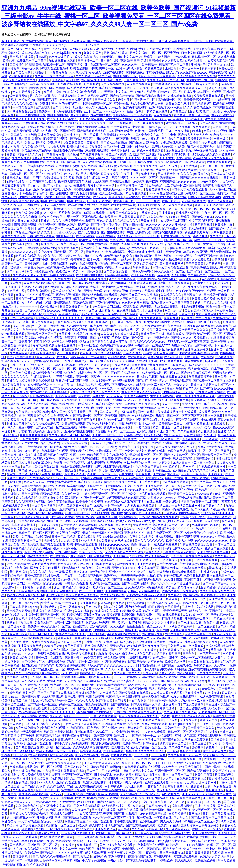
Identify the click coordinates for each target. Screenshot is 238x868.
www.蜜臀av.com (190, 279)
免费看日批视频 (17, 154)
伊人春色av (198, 400)
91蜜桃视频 (70, 310)
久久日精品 (121, 556)
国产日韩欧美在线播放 (149, 123)
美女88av (115, 654)
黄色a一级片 (167, 673)
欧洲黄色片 (208, 146)
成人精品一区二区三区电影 (31, 260)
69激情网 (28, 123)
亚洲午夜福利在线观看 (199, 326)
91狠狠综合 (149, 650)
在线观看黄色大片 (159, 49)
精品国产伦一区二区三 (174, 65)
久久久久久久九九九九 (120, 665)
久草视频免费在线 (73, 693)
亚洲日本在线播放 (54, 88)
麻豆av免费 (174, 388)
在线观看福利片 (99, 158)
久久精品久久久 (171, 295)
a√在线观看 (166, 736)
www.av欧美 (224, 326)
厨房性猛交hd (217, 248)
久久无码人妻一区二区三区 (124, 669)
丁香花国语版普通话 (41, 236)
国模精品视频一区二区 (132, 186)
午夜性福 (207, 357)
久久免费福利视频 (34, 146)
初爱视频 (180, 197)
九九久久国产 (93, 53)
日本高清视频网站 (31, 139)
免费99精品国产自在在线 (35, 599)
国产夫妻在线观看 (135, 107)
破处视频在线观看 (113, 49)
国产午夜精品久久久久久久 (133, 459)
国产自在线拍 (209, 123)
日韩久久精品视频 (178, 810)
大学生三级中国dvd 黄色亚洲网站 (112, 287)
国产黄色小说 (170, 568)
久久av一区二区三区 (66, 478)
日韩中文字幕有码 (142, 271)
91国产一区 (141, 755)
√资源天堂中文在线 (118, 267)
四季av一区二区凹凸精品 (81, 217)
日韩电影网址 (65, 170)
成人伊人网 (82, 564)
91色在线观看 (11, 361)
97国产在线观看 (128, 810)
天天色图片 (112, 260)
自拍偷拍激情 (178, 814)
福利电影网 (167, 708)
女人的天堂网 (22, 92)
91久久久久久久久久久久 (119, 377)
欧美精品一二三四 (171, 424)
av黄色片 (224, 291)
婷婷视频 (22, 84)
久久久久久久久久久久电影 (20, 217)
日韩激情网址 (144, 256)
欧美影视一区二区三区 (57, 747)
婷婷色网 (30, 135)
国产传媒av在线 (138, 209)
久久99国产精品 (179, 747)
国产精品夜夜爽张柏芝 (92, 131)
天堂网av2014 (95, 252)
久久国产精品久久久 (194, 72)
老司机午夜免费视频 (15, 568)
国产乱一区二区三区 (29, 314)
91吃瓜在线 (212, 693)
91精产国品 (95, 455)
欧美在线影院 (80, 68)
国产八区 (127, 642)
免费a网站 (54, 143)
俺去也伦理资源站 (151, 400)
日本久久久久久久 (209, 673)
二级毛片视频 (31, 544)
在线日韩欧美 (65, 236)
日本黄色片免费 (57, 72)
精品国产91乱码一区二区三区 (32, 279)
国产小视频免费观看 (144, 349)
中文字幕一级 (124, 92)
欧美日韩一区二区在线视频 (77, 283)
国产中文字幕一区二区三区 (182, 455)
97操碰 (95, 334)
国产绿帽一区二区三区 (119, 146)
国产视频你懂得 (48, 100)
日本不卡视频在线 (87, 837)
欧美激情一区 (146, 790)
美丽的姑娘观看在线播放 (103, 244)
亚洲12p (38, 189)
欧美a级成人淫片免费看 (59, 178)
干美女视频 (148, 221)
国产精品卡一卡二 (144, 736)
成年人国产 (59, 412)
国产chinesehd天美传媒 (144, 143)
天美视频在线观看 (91, 786)
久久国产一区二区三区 (22, 400)
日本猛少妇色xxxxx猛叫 (132, 248)
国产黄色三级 (179, 111)
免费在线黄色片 (20, 708)
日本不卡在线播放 (22, 318)
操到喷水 (219, 716)
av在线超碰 (159, 638)
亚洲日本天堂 (34, 552)
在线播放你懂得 (69, 96)
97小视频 (118, 158)
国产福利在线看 (29, 638)
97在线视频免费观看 (95, 96)
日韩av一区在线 (88, 345)
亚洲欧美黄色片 (139, 638)
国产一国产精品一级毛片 (219, 583)
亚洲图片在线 (182, 49)
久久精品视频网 (68, 248)
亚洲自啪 (171, 68)
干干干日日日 (195, 264)
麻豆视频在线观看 (97, 150)
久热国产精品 (112, 443)
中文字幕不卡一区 (209, 654)
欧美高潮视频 (103, 736)
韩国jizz (115, 767)
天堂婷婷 (8, 782)
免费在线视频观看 (28, 213)
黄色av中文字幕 (91, 248)
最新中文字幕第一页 (205, 384)
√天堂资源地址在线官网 (79, 221)
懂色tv (105, 755)
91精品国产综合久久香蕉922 (200, 84)
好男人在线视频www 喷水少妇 (176, 447)
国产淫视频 (43, 107)
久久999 (77, 53)
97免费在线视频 (12, 228)
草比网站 (215, 743)
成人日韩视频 (22, 326)
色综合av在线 (33, 49)
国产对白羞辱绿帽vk (136, 583)
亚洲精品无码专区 (103, 521)
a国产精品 (226, 143)
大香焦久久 (156, 498)
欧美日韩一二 (169, 178)
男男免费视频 (74, 681)
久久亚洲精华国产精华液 (78, 400)
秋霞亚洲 (202, 252)
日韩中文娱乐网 (192, 53)
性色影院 (44, 80)
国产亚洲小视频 (66, 365)
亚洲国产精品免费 (158, 154)
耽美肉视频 (115, 463)
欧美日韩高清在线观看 (83, 544)
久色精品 (57, 217)
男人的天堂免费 (171, 821)
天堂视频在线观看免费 (140, 505)
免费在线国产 (44, 622)
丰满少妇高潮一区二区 (97, 104)
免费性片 (188, 404)
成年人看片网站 (182, 806)
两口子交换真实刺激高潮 (29, 431)
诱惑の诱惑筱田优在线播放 (180, 591)
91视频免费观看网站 (213, 466)
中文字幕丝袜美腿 (74, 677)
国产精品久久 (126, 564)
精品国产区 (49, 248)
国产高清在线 (171, 740)
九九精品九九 (197, 275)
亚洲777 (139, 154)
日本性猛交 (71, 135)
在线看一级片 (54, 576)
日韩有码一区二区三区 (31, 299)
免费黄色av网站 (175, 661)
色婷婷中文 (158, 248)
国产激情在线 (59, 193)
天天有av (9, 587)
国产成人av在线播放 (114, 143)
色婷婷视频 (129, 408)
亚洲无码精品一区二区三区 (205, 334)
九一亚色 (115, 107)
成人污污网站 (171, 404)
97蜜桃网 (12, 825)
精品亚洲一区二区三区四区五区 (101, 353)
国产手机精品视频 (150, 228)
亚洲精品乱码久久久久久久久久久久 (82, 123)
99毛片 (26, 420)
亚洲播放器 (155, 310)
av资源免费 (166, 860)
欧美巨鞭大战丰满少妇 (126, 205)
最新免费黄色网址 (166, 353)
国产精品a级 (69, 525)
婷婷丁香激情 (175, 478)
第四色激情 (52, 287)
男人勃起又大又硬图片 (134, 217)
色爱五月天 (155, 626)
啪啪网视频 (171, 318)
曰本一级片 (49, 213)
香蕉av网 (41, 57)
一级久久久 (182, 384)
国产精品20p (218, 228)
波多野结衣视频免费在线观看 (177, 572)
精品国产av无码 (34, 482)
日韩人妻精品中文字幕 (158, 669)
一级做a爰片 (64, 572)
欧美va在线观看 (55, 486)
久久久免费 (118, 626)
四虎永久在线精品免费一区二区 (54, 701)
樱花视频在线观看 (128, 139)
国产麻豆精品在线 (49, 736)
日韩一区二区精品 (64, 537)
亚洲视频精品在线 (103, 564)
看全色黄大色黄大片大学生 (192, 115)
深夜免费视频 (103, 209)
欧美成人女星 (151, 619)
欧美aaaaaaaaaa (11, 123)
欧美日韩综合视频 (143, 275)
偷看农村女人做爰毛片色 (139, 654)
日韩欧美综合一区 (102, 68)
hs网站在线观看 (95, 213)
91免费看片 (106, 541)
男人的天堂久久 (49, 833)
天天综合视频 (164, 244)
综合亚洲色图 (138, 689)
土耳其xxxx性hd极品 (142, 252)
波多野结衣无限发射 (59, 189)
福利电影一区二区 (170, 100)
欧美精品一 (150, 65)
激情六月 (124, 100)
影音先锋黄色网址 (88, 755)
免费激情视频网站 (94, 529)
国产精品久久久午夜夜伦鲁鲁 (52, 857)
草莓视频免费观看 (121, 131)
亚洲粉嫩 (16, 482)
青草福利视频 (174, 786)
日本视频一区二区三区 (108, 630)
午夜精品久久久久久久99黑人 (212, 529)
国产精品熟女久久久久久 (18, 349)
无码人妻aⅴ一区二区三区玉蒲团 (138, 236)
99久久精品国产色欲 (154, 814)
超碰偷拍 (221, 80)
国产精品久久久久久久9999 (28, 119)
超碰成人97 (222, 283)
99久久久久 (185, 174)
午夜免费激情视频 (37, 447)
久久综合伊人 (160, 217)
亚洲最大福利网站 (30, 646)
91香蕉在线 (202, 174)
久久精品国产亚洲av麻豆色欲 (166, 837)
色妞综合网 (64, 271)
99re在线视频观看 (206, 150)
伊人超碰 (157, 88)
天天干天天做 (79, 439)
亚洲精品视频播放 (108, 303)
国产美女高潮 (22, 72)
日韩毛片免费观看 (77, 583)
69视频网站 (219, 509)
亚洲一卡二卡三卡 (48, 790)
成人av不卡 (46, 365)
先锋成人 (63, 357)
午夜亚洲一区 (130, 174)
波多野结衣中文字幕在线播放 (55, 502)
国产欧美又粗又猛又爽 (85, 49)
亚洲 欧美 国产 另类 (134, 61)
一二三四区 (158, 755)
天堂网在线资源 (221, 232)
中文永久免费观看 (162, 396)
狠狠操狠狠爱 (136, 626)
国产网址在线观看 (22, 57)
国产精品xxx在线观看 (54, 439)
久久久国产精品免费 (169, 162)
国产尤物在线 (57, 619)
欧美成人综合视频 (22, 658)
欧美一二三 (104, 673)
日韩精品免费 (59, 260)
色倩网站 (15, 642)
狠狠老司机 (202, 303)
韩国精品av (14, 178)
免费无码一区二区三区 (32, 61)
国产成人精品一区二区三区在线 (57, 427)
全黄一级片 (221, 139)
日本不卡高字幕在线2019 (205, 197)
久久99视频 (82, 611)
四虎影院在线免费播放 (168, 232)
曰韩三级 (29, 724)
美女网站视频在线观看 (31, 619)
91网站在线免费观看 (84, 264)
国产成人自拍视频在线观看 (100, 295)
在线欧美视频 (108, 490)
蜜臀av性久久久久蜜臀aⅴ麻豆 (73, 209)
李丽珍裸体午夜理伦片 (77, 736)
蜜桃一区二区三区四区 (209, 240)
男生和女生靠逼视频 (43, 96)
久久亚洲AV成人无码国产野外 (125, 502)
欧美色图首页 (74, 646)
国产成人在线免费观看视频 (172, 260)
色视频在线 (131, 306)
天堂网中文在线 (218, 65)
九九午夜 (53, 162)
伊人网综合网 (98, 825)
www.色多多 (115, 396)
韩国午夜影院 (218, 72)
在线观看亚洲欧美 (206, 256)
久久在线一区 (81, 810)
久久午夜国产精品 (148, 466)
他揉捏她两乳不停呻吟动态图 (199, 353)
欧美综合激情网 (92, 478)
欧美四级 (152, 182)
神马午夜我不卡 (70, 104)
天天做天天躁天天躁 (197, 100)
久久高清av (154, 80)
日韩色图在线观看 (153, 170)
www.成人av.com (115, 111)
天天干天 (148, 447)
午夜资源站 (151, 853)
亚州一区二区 (93, 111)
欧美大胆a (22, 412)
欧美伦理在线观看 (150, 529)
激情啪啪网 (227, 123)
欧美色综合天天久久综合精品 (213, 158)
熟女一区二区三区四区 (201, 209)
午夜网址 (25, 345)
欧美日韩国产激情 (200, 139)
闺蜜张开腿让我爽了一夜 (87, 759)
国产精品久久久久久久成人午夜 (186, 88)
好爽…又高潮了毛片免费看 (126, 708)
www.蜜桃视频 (19, 779)
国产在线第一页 (170, 439)
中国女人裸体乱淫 (139, 232)
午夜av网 (70, 794)
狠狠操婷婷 (47, 665)
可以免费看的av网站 (138, 463)
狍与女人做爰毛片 (61, 57)
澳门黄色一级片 (12, 49)
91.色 (162, 521)
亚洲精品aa (118, 646)
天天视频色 (17, 65)
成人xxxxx (100, 197)
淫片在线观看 (99, 626)
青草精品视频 (204, 225)
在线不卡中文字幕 (54, 806)
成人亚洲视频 (80, 115)
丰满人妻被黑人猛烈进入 (82, 595)
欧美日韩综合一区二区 (168, 427)
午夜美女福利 (88, 470)
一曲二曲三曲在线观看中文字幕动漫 (212, 661)
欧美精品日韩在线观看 (209, 96)
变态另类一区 (16, 291)
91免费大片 (143, 146)
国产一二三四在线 (91, 591)
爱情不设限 (55, 681)
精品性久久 (51, 541)
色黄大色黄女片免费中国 (20, 80)
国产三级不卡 (31, 494)
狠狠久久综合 (67, 225)
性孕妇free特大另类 (211, 447)
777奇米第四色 (208, 182)
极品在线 (228, 521)
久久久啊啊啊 (25, 502)
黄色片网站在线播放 (118, 427)
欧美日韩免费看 (67, 353)
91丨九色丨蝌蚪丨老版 (37, 303)
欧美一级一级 (174, 310)
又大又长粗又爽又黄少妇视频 (41, 775)
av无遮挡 (217, 260)
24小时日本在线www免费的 (168, 369)
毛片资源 (218, 853)
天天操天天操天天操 (74, 443)
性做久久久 (221, 482)
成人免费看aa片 (70, 529)
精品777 (188, 388)
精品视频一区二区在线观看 (45, 767)
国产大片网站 (54, 186)
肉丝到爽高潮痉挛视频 (73, 330)
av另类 (148, 353)
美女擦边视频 (131, 697)
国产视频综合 (59, 556)
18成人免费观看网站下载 (32, 650)
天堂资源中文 (220, 740)
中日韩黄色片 (173, 435)
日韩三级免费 (134, 486)
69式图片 (177, 693)
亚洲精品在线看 (121, 182)
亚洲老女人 (198, 517)
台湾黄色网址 (158, 525)
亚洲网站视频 (189, 166)
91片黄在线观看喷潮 (157, 322)
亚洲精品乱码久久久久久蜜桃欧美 (196, 470)
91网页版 (109, 248)
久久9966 (130, 529)
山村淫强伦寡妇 (208, 572)
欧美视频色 (202, 338)
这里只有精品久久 (66, 587)
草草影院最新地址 (24, 525)
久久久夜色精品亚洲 (198, 107)
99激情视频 (200, 236)
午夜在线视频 (28, 712)
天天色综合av (156, 388)
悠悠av (84, 427)
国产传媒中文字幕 (34, 661)
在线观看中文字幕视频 (68, 150)
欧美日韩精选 (77, 201)
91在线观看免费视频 (75, 326)
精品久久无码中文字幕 (102, 424)
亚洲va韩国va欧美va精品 (150, 119)
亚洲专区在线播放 (197, 349)
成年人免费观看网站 (71, 505)
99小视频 (181, 669)
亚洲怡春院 (20, 396)
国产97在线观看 (46, 123)
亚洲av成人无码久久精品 (198, 794)
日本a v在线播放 (75, 186)
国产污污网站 (62, 107)
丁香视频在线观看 (126, 821)
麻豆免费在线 (159, 490)
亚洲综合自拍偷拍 (125, 568)
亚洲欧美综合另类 (177, 400)
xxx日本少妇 (70, 673)
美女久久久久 (160, 583)
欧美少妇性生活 (78, 146)
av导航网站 (212, 521)
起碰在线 (39, 72)
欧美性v (104, 470)
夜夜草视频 (75, 65)
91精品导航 (104, 400)
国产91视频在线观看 (90, 275)
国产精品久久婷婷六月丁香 (110, 342)
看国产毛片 (217, 611)
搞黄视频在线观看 (86, 166)
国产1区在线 (95, 505)
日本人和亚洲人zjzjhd (24, 607)
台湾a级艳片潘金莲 (42, 353)
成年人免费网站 (206, 314)
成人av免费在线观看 (101, 349)
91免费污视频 (181, 57)
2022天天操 (106, 92)
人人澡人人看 (226, 463)
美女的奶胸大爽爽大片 (200, 310)
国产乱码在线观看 (104, 810)
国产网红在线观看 (99, 201)
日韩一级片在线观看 (49, 658)
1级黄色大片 (62, 279)
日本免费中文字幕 (148, 135)
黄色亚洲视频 (19, 572)
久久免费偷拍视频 (205, 833)
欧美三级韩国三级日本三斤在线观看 (123, 193)
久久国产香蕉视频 (91, 267)
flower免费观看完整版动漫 (166, 193)
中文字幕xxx (44, 252)
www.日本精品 (106, 236)
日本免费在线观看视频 (67, 111)
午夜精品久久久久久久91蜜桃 (32, 548)
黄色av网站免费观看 (151, 150)
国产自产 (142, 381)
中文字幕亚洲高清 (150, 279)
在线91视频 (154, 502)
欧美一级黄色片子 (131, 728)
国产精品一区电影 (216, 295)
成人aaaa (27, 53)
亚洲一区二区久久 (42, 634)
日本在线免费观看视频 (211, 392)
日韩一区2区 (78, 708)
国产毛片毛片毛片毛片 (83, 88)
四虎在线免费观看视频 (178, 205)
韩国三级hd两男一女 (119, 154)
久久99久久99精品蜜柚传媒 (213, 205)
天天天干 (28, 361)
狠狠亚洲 (210, 435)
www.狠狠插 (205, 494)
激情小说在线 (200, 509)
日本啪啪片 (35, 583)
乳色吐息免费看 (136, 607)
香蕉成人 (96, 72)
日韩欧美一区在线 (170, 92)
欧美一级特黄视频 (116, 291)
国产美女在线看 (89, 232)
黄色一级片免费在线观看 (39, 642)
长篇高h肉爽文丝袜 (194, 568)
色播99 (140, 131)
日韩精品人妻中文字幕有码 (59, 240)
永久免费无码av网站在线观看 (145, 587)
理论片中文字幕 (183, 345)
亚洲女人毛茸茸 (186, 736)
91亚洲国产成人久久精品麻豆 (141, 392)
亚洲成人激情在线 (136, 396)
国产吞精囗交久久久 (181, 494)
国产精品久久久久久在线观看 (200, 178)
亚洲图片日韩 (87, 338)
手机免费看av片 (149, 404)
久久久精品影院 (173, 61)
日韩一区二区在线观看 (70, 622)
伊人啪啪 (85, 396)
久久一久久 (154, 225)
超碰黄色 (189, 252)
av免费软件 (156, 186)
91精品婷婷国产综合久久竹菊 (74, 322)
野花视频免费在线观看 (25, 201)
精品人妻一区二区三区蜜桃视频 (170, 127)
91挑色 (133, 591)
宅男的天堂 (35, 186)
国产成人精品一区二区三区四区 (70, 435)
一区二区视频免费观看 (81, 228)
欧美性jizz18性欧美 (182, 724)
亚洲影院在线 (169, 599)
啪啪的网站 (156, 607)
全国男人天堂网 (107, 517)
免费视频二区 (54, 256)
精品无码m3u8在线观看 (32, 864)
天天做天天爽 (79, 72)
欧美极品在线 (133, 435)
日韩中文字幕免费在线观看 (135, 57)
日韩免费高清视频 (70, 84)
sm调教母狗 (147, 630)
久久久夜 (48, 170)
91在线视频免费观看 (105, 611)
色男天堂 (99, 396)
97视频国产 (151, 599)
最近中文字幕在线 (170, 408)
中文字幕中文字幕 (44, 420)
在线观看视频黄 (129, 170)
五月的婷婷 (130, 494)
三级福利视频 (64, 732)
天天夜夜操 (78, 260)
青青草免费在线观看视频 (40, 283)
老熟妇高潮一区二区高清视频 (133, 115)
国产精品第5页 (202, 104)
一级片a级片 (128, 412)
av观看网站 (227, 642)
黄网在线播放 (135, 72)
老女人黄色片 (151, 139)
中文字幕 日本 (67, 384)
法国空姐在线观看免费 (41, 580)
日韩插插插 (223, 221)
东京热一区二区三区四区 (218, 213)
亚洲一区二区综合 (89, 377)
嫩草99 (208, 131)
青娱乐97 (114, 740)
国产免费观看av (26, 338)
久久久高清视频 (133, 478)
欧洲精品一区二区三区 (105, 583)
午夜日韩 (147, 244)
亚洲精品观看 (51, 494)
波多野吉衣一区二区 (173, 287)
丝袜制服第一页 (101, 381)
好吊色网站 (91, 84)
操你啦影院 (194, 802)
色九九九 (102, 654)
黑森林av (214, 568)
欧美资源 (111, 416)
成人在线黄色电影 (122, 470)
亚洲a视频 (30, 365)
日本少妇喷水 (181, 154)
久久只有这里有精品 (136, 303)
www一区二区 (88, 310)
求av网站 (90, 681)
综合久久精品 (202, 127)
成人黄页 (16, 283)
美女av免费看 (134, 782)
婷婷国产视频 (88, 525)
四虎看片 (79, 107)
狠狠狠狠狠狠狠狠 (22, 252)
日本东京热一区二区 (111, 420)
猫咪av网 (193, 146)
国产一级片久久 (105, 100)
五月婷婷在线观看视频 (80, 431)
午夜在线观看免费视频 (25, 740)
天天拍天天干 (227, 833)
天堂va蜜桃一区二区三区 (146, 455)
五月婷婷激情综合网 (188, 685)
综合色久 (71, 373)
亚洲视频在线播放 (116, 53)
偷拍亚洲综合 (165, 291)
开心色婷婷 (127, 451)
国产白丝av (126, 416)
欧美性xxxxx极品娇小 (134, 490)
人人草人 (169, 779)
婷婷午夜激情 (28, 416)
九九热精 (186, 560)
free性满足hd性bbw (63, 779)
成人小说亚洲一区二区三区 (102, 494)
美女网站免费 (40, 412)
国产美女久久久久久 (106, 392)
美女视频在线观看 (68, 533)
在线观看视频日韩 (133, 388)
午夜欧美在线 (142, 267)
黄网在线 (195, 814)
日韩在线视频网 (101, 439)
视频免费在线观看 (204, 291)
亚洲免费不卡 (50, 244)
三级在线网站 (65, 377)
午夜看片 (31, 267)
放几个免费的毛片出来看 (148, 104)
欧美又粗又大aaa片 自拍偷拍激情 (24, 162)
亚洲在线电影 (42, 381)
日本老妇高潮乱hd (148, 665)
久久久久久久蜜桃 (146, 166)
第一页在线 (145, 818)
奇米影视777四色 (134, 849)
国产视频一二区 (88, 61)
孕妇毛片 (71, 576)
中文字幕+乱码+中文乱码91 (129, 127)
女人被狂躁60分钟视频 (151, 451)
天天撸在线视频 (116, 591)
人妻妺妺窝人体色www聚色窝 (187, 248)
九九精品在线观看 (31, 287)
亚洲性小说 (134, 420)
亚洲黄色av (11, 435)
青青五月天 (229, 502)
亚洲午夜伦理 (94, 291)
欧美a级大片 (122, 736)
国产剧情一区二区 (54, 615)
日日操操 (177, 782)
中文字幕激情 (129, 779)
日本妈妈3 (81, 572)
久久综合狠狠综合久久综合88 (197, 76)
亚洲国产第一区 (174, 80)
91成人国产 (163, 57)
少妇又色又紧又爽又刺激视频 (212, 154)
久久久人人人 (86, 701)
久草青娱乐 (171, 228)
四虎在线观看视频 (167, 306)
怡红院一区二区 (55, 197)
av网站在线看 (194, 61)
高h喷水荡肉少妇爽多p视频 (52, 53)
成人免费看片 (194, 786)
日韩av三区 (151, 743)
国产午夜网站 (164, 256)
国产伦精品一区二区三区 (204, 271)
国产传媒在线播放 (113, 84)
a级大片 (83, 825)
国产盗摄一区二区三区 (89, 416)
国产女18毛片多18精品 (158, 420)
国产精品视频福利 (83, 139)
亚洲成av (115, 572)
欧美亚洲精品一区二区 (83, 412)
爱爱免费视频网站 (158, 189)
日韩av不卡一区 (175, 728)
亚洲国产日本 (194, 580)
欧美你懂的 (183, 291)
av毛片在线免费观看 (153, 494)
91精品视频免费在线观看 (196, 544)
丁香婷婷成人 (148, 213)
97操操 (184, 517)
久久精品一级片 (17, 677)
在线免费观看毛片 (154, 326)
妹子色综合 (41, 193)
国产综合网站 (186, 673)
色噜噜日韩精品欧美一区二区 (46, 65)
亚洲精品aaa (48, 330)
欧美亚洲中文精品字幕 (37, 150)
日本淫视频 (32, 170)
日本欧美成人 (179, 365)
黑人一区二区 (96, 771)
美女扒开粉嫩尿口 (211, 170)
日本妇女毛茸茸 (148, 377)
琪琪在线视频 (191, 439)
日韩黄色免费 (93, 642)
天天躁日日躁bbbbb (194, 474)
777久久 (28, 654)
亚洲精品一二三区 (197, 619)
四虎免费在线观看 (139, 84)
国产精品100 (105, 701)
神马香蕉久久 (131, 373)
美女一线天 (113, 408)
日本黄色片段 (110, 61)
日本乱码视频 (68, 630)
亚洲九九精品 (89, 603)
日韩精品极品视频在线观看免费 (54, 802)
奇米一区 (31, 451)
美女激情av (120, 622)
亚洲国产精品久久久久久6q (178, 182)
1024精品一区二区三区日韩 (184, 186)
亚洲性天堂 (166, 213)
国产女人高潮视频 (101, 330)
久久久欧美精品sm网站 (203, 287)
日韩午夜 (15, 365)
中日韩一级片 (114, 505)
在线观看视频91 (58, 115)
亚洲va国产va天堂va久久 (212, 404)
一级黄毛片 (143, 345)
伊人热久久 (181, 818)
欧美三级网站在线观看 (31, 115)
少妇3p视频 (209, 420)
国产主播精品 (174, 634)
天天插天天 (216, 474)
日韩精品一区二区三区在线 (28, 174)
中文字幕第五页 (97, 107)
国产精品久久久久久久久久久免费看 (74, 388)
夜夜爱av (86, 587)
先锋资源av (117, 240)
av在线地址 (209, 279)
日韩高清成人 (62, 303)
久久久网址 (49, 84)
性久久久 (122, 349)
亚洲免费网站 (49, 607)
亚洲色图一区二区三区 (170, 771)
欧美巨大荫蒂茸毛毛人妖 (169, 146)
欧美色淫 (9, 61)
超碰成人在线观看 (127, 334)
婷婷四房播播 (98, 279)
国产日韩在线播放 (28, 673)
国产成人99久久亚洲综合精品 (29, 814)
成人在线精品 (25, 498)
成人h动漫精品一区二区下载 (161, 373)
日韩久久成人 (133, 353)
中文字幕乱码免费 (116, 455)
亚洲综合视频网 (181, 381)
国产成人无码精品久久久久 (43, 310)
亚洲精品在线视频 (14, 127)
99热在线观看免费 (74, 790)
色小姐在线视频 (12, 205)
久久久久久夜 (54, 583)
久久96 (37, 92)
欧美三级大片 (46, 357)
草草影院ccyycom (123, 384)
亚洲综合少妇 (136, 49)
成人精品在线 (198, 611)
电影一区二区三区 (212, 166)
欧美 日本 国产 (34, 228)
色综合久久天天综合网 (215, 857)
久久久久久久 (226, 76)
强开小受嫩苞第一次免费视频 (58, 267)
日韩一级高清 (34, 576)
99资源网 (139, 182)
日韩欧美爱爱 (194, 119)
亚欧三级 (108, 459)
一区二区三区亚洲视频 (165, 53)
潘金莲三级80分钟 (74, 349)
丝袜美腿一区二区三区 (137, 763)
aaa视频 (197, 131)
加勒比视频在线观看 (62, 61)
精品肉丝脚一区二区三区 (167, 209)
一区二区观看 (90, 135)
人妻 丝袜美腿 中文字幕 (213, 552)
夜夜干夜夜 (209, 68)
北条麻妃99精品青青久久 (202, 642)
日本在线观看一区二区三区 (102, 65)
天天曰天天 (193, 782)
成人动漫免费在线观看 (22, 111)
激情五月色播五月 (31, 342)
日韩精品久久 (154, 786)
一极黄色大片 (29, 439)
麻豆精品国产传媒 (140, 857)
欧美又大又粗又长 (204, 299)
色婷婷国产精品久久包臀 (117, 345)
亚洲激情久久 (159, 381)
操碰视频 (198, 747)
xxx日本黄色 (25, 587)
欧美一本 (79, 271)
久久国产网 (150, 158)
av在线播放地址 (159, 338)
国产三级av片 (169, 166)
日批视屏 (86, 630)
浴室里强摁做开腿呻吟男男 (85, 486)
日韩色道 (188, 607)
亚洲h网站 (170, 279)
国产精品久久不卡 (34, 786)
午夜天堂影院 (110, 135)
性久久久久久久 (46, 689)
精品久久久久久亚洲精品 (160, 622)
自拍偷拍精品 (152, 205)
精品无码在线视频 (181, 490)
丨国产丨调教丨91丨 (29, 720)
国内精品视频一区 (224, 318)
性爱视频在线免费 (48, 361)
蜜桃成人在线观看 (25, 490)
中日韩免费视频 (23, 107)
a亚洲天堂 (73, 80)
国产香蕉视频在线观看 (157, 197)
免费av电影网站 (116, 252)
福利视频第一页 (44, 408)
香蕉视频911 (212, 759)
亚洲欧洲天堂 (155, 478)
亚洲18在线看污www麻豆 (166, 107)
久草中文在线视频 (142, 537)
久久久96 (107, 334)
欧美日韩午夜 (31, 697)
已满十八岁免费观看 (15, 392)
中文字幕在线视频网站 (111, 283)
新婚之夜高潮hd (91, 751)
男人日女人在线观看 (25, 221)
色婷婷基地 (116, 197)
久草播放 (132, 314)
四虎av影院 (95, 271)
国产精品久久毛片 (34, 681)
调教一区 (120, 209)
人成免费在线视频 (180, 96)
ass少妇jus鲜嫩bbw (116, 537)
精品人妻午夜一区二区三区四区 (99, 373)
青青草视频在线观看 (33, 435)
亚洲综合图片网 (149, 482)
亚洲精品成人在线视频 (114, 310)
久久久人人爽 (107, 170)
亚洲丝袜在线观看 (114, 724)
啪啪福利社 (88, 673)
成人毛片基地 (173, 357)
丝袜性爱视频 (194, 361)
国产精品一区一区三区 (42, 334)
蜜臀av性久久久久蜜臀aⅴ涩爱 (196, 396)
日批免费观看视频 (192, 306)
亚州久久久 (52, 798)
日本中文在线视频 (178, 131)
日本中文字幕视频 (206, 560)
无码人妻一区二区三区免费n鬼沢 (103, 314)
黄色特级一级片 (69, 314)
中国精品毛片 (155, 131)
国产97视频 (213, 767)
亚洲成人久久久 (51, 221)
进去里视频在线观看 (219, 119)
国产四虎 (117, 513)
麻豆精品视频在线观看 (34, 794)
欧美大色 (86, 240)
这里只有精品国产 (169, 654)
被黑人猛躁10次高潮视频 (93, 127)
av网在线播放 (163, 115)
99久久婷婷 (96, 665)
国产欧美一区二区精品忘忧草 (54, 76)
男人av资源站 (164, 537)
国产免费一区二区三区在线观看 (214, 381)
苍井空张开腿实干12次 (75, 306)
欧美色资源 (219, 342)
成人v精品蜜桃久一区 (42, 384)
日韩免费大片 (105, 139)
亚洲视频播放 (147, 408)
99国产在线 (182, 244)
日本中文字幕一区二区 (176, 236)
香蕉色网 (18, 580)
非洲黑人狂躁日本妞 (88, 189)
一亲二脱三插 (11, 303)
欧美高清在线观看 (57, 139)
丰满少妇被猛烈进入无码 (163, 72)
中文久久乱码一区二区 (171, 271)
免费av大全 (150, 673)
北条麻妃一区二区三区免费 (71, 381)
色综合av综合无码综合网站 (88, 357)
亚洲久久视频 (139, 53)
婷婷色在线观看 (154, 720)
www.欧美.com (110, 388)
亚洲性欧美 (101, 240)
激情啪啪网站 (114, 486)
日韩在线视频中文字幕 (139, 771)
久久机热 (209, 685)
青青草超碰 (40, 345)
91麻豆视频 (9, 646)
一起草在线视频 (75, 463)
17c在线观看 (210, 439)
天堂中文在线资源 (56, 49)
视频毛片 (84, 225)
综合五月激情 (19, 96)
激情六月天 (103, 580)
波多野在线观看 (114, 72)
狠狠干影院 (108, 57)
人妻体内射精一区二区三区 (217, 712)
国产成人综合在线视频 (68, 291)
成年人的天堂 (16, 271)
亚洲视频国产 (149, 821)
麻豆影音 (97, 408)
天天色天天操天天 (65, 232)
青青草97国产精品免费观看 (103, 318)
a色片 (218, 494)
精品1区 (64, 689)
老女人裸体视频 (115, 658)
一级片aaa (192, 123)
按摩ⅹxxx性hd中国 (66, 548)
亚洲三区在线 (49, 509)
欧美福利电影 (224, 225)
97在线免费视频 (86, 170)
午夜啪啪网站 (77, 728)
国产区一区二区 (179, 525)
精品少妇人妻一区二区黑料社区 (54, 131)
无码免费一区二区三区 (107, 306)
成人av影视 (128, 260)
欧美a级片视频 (75, 697)
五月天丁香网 (67, 420)
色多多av (45, 111)
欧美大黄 (57, 447)
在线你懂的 (64, 166)
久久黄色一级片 (72, 494)
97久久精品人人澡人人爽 (73, 408)
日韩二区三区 (33, 178)
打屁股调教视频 (173, 619)
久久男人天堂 (12, 837)
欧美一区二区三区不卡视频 (77, 369)
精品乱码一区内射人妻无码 (123, 599)
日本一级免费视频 (169, 252)
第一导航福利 (98, 572)
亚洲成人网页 (55, 595)
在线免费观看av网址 (179, 150)
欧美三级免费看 (206, 860)
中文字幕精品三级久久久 (35, 821)
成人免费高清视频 (87, 57)
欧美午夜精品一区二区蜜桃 (20, 665)
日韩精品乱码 (127, 228)
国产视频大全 (107, 681)
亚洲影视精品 (69, 509)
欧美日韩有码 (171, 201)
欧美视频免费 (154, 68)
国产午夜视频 (19, 353)
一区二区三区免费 (148, 201)
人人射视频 (179, 275)
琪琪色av (68, 720)
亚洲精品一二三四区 (81, 619)
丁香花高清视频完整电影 (179, 552)
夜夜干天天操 (194, 427)
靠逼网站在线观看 (94, 782)
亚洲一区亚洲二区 (77, 513)
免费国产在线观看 (220, 201)
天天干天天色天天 (133, 576)
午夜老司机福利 (48, 525)
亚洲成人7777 (161, 345)
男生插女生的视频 (174, 139)
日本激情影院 (142, 427)
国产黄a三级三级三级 (178, 240)
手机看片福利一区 (123, 150)
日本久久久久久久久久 (150, 541)
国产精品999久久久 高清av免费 (102, 80)
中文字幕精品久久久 (166, 84)
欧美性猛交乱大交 (28, 728)
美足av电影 (176, 119)
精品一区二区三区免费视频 (157, 76)
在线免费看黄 (137, 357)
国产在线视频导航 (31, 560)
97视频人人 (176, 642)
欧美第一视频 (53, 92)
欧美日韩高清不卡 (201, 377)
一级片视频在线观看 (116, 178)
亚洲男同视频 (11, 146)
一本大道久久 (162, 463)
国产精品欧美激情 (122, 96)
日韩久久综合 (94, 256)
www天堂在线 (138, 685)
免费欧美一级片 (129, 447)
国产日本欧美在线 (197, 424)
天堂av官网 (184, 158)
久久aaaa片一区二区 (196, 615)
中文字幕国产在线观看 (42, 182)
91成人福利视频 (53, 697)
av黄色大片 (222, 658)
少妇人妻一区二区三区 (173, 221)
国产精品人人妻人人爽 (193, 135)
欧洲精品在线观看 (21, 76)
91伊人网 (172, 720)
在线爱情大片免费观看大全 (59, 591)
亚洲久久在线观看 (19, 381)
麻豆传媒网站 (177, 451)
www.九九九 (30, 509)
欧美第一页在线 (169, 825)
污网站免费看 (227, 860)
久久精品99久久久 (127, 221)
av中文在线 (72, 174)
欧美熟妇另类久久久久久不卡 (147, 646)
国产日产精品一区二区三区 (144, 240)
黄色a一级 (213, 306)
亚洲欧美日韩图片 (74, 798)
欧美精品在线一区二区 (130, 330)
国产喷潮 (173, 474)
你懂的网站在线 (107, 451)
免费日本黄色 (49, 104)
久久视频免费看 (23, 790)
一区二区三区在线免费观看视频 (192, 556)
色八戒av (102, 369)
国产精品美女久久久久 (194, 330)
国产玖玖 (154, 61)
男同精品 (16, 724)
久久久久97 (133, 158)
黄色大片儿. (105, 221)
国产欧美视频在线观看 (134, 693)
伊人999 (85, 342)
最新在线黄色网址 (178, 104)
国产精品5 (175, 595)
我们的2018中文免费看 (196, 318)
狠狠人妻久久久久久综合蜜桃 (146, 751)
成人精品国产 (108, 217)
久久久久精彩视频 (152, 299)
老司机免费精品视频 (29, 256)
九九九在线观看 (38, 404)
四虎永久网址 (120, 338)
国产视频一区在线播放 (17, 189)
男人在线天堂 (90, 174)
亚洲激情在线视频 (91, 599)
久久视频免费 (212, 763)
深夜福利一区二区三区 (65, 685)
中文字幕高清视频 (44, 505)
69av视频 (104, 384)
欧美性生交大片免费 (204, 143)
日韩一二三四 (219, 837)
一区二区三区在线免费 (25, 603)
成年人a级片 (101, 720)
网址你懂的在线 (134, 225)
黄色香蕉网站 (193, 435)
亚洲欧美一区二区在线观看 (172, 283)
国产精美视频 (120, 704)
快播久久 (131, 630)
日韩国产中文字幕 (57, 560)
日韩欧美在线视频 (156, 111)
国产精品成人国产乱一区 (49, 669)
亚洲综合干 (199, 65)
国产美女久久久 (202, 283)
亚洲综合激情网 (29, 88)
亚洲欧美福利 (146, 431)
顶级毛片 (72, 154)
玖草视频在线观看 (89, 178)
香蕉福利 (70, 338)
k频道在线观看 (181, 217)
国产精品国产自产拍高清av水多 (204, 595)
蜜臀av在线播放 (108, 794)
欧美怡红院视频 (35, 143)
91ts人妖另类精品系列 (179, 626)
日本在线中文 (224, 345)
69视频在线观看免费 (55, 68)
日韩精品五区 (162, 470)
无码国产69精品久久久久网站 (115, 361)
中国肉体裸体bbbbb (164, 701)
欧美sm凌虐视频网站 (40, 271)
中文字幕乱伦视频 (59, 299)
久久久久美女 (131, 65)
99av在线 (56, 716)
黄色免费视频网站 (219, 162)
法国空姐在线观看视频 (37, 209)
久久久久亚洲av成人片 (178, 225)
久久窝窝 (45, 232)
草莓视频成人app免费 (119, 256)
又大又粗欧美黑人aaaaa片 (210, 49)
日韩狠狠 (26, 193)
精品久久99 (65, 564)
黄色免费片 (139, 338)
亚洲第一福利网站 (175, 443)
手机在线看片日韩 (62, 404)
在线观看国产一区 (126, 76)
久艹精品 (159, 474)
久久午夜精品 (131, 619)
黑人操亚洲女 (167, 174)
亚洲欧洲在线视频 (83, 451)
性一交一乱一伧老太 (46, 326)
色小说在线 (213, 849)
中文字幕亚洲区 (139, 701)
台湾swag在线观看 (77, 521)
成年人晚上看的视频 (84, 193)
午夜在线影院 (65, 127)
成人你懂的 (78, 556)
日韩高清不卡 (12, 322)
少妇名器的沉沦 (196, 533)
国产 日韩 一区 (118, 689)
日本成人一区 (109, 412)
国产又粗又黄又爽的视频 (116, 166)
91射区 (55, 349)
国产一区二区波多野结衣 (32, 388)
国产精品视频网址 (111, 88)
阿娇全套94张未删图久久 (78, 833)
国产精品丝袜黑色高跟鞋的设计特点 (111, 790)
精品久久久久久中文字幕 (121, 482)
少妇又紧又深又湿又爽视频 (81, 143)
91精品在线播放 (134, 80)
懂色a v (36, 158)
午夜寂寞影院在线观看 (40, 166)
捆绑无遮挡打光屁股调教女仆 (115, 466)
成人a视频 (221, 131)
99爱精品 (119, 603)
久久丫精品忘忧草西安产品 (94, 76)
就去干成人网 (31, 68)
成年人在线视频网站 (185, 697)
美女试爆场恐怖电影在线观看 (177, 412)
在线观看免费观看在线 (50, 654)
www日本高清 (11, 225)
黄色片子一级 (215, 747)
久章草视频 (111, 642)
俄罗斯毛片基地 (122, 755)
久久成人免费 (70, 541)
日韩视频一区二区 (204, 57)
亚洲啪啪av (154, 849)
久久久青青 (169, 135)
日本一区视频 (214, 416)
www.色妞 (127, 135)
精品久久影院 (152, 611)
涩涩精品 (51, 314)
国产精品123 (125, 833)
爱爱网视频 (144, 474)
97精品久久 (49, 638)
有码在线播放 (224, 357)
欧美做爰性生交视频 (62, 345)
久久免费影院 (201, 260)
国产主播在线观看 (55, 158)
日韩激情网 (32, 248)
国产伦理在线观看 (197, 478)
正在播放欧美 (194, 693)
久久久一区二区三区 (145, 178)
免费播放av (148, 174)
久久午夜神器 (21, 158)
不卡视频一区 (155, 829)
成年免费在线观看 (57, 264)
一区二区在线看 (49, 400)
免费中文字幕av (201, 482)
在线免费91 (218, 424)
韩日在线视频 (95, 697)
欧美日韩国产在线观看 (38, 322)
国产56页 (216, 236)
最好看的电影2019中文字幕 (94, 712)
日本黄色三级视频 (25, 232)
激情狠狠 (19, 244)
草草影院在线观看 (209, 92)
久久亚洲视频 (134, 786)
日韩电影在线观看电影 (218, 186)
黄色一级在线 (217, 681)
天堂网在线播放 (147, 287)
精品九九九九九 (38, 556)
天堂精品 (21, 470)
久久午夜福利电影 (91, 119)
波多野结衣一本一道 (200, 80)
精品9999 (96, 146)
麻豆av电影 (187, 314)
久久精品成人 (22, 669)
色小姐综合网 (49, 306)
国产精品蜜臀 (105, 404)
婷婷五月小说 (222, 771)
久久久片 (36, 154)
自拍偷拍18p (27, 100)
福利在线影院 (11, 494)
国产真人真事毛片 (70, 642)
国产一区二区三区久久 (125, 326)
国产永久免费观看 (98, 622)
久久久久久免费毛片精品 (77, 100)
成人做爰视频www (211, 412)
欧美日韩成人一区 (73, 244)
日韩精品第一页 (134, 189)
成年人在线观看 (146, 92)
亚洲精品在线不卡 (188, 213)
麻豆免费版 (29, 225)
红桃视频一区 (112, 189)
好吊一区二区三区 (71, 704)
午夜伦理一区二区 (144, 100)
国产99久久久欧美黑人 (62, 119)
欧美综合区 (75, 615)
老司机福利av (175, 123)
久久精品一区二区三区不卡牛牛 (114, 818)
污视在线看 (25, 622)
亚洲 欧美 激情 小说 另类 (206, 111)
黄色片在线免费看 (44, 564)
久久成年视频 (227, 57)
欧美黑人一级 (85, 361)
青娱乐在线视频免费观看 (80, 92)
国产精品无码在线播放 (151, 96)
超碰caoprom (52, 720)
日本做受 (190, 92)
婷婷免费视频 (184, 256)
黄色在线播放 (59, 650)
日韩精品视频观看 (117, 275)
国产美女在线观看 (116, 271)
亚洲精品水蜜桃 (26, 782)
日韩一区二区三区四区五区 (185, 416)
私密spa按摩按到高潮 (21, 357)
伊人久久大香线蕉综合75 (55, 416)
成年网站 (15, 693)
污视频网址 (202, 638)
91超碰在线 (55, 174)
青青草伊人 (87, 509)
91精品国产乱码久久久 (122, 213)
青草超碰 (171, 314)
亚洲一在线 (122, 104)
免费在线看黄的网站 (119, 119)
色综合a (34, 84)
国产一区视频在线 (120, 123)
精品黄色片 (94, 693)
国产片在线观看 (195, 162)
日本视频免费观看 (30, 197)
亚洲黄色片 (216, 599)
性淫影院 (58, 80)
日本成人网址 (148, 424)
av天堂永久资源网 (196, 408)
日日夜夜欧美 (110, 174)
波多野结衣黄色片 (46, 459)
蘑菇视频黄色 (200, 650)
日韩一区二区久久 (137, 88)
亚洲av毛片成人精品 (130, 68)
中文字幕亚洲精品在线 (186, 583)
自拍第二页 (221, 127)
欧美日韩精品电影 (54, 201)
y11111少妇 (193, 689)
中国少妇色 (78, 455)
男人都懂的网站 (221, 252)
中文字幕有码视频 (202, 221)
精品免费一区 (47, 225)
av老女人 (171, 498)
